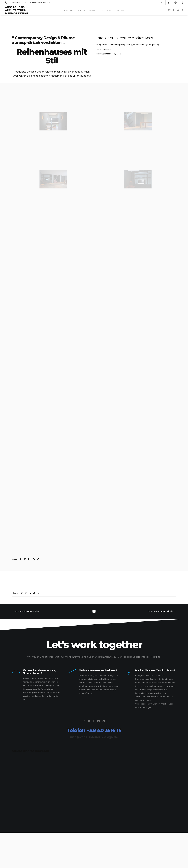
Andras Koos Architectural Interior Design (16, 10)
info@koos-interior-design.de (38, 3)
